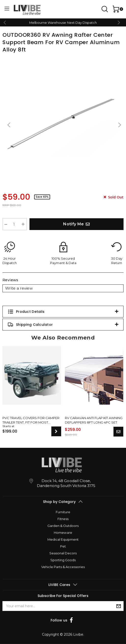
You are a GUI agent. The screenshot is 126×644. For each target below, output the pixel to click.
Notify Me (76, 224)
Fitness (63, 519)
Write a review (19, 288)
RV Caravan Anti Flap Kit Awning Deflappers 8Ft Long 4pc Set (94, 420)
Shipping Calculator (30, 325)
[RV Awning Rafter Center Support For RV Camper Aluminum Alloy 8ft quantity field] (15, 224)
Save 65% (42, 197)
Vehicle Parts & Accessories (63, 567)
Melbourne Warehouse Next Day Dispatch (63, 23)
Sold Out (114, 197)
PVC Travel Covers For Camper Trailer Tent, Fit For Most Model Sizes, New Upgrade (31, 420)
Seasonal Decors (63, 553)
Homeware (63, 533)
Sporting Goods (63, 560)
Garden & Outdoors (63, 526)
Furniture (63, 512)
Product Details (26, 312)
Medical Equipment (63, 539)
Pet (63, 546)
